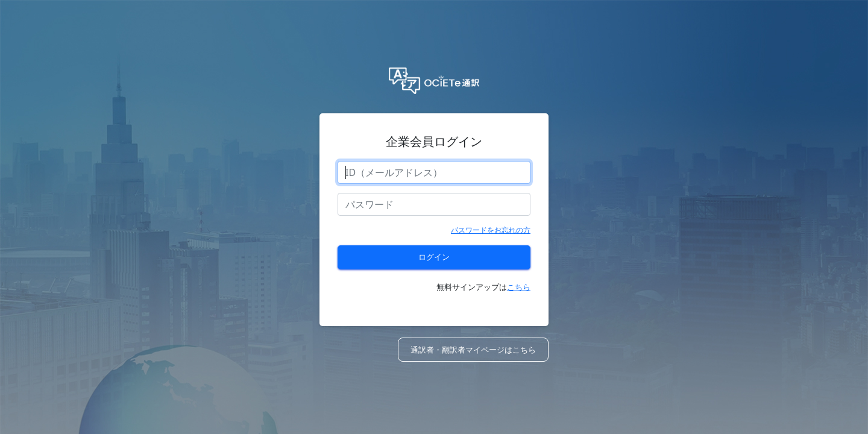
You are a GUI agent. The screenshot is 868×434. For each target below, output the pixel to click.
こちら (519, 287)
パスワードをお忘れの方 (491, 230)
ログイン (434, 257)
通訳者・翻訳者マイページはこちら (473, 350)
